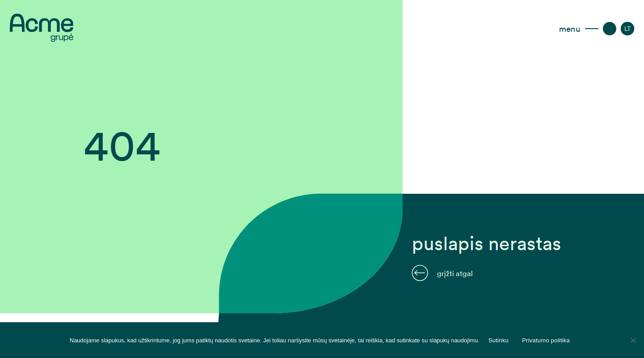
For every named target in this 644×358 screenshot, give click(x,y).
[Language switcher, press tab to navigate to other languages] (628, 29)
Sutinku (498, 340)
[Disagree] (633, 340)
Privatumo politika (546, 340)
